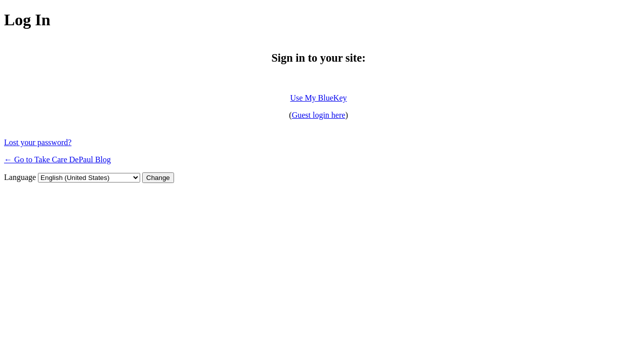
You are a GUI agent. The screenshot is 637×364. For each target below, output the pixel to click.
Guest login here (319, 115)
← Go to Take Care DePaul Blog (57, 160)
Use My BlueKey (319, 98)
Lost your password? (38, 142)
